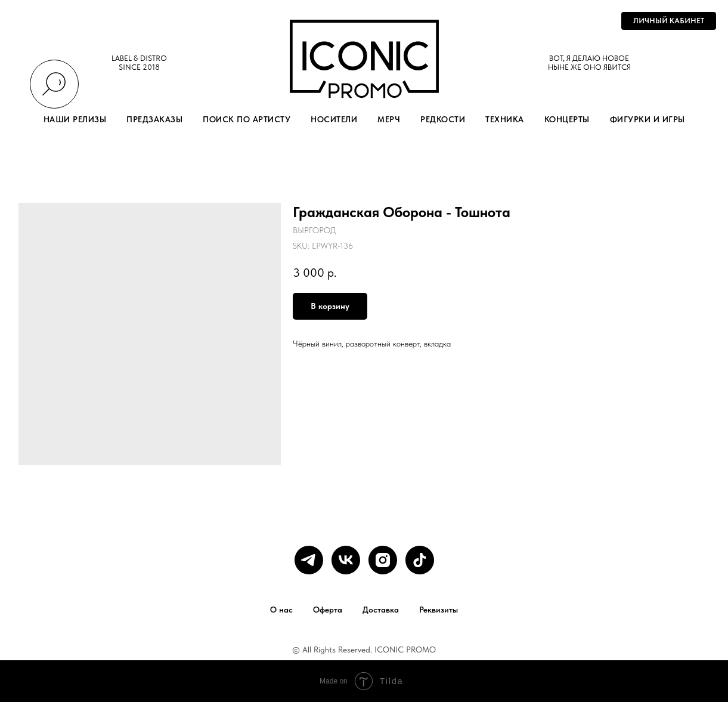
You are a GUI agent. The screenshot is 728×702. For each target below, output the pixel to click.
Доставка (381, 610)
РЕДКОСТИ (443, 119)
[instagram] (383, 560)
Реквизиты (439, 610)
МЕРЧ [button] (389, 119)
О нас (281, 610)
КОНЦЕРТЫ (567, 119)
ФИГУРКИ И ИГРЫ (648, 119)
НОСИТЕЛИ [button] (334, 119)
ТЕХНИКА (505, 119)
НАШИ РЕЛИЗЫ (75, 119)
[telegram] (309, 560)
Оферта (328, 610)
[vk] (346, 560)
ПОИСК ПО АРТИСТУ (247, 119)
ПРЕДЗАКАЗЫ (154, 119)
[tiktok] (420, 560)
